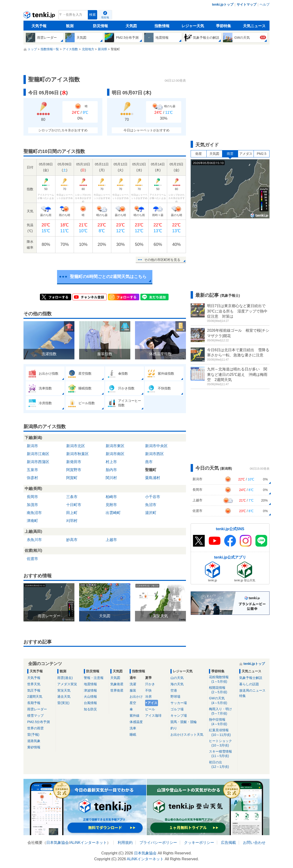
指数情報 (162, 26)
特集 (243, 696)
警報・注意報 (94, 678)
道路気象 (34, 741)
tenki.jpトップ (223, 4)
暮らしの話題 (249, 684)
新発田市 (74, 462)
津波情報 (90, 690)
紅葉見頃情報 (222, 733)
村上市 (111, 462)
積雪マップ (35, 716)
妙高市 (72, 540)
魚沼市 (151, 505)
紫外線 (135, 716)
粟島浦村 (153, 478)
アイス (152, 703)
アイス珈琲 (153, 716)
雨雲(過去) (65, 678)
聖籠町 (151, 470)
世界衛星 (117, 690)
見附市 (111, 505)
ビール (150, 709)
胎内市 (111, 470)
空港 (174, 690)
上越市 (111, 540)
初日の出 (222, 765)
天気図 (131, 26)
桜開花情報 (222, 690)
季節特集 (224, 26)
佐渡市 (32, 559)
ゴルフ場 (177, 709)
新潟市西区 (154, 454)
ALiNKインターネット (88, 843)
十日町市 (74, 505)
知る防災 (90, 709)
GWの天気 (222, 701)
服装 (133, 690)
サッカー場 (179, 703)
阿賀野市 (74, 470)
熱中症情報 (222, 722)
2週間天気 (35, 697)
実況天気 (64, 690)
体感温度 (136, 722)
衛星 (199, 154)
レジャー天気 (193, 26)
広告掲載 (228, 843)
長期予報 (34, 703)
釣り (174, 728)
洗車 (133, 728)
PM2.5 (262, 154)
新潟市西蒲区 (38, 462)
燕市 (149, 462)
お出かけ (136, 697)
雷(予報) (33, 735)
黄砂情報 (34, 747)
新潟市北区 (76, 446)
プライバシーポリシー (158, 843)
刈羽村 (72, 521)
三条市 (72, 497)
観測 (70, 26)
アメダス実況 (67, 684)
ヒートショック (222, 743)
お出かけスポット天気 (187, 735)
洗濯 (133, 684)
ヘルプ (265, 4)
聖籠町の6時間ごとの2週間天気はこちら (108, 277)
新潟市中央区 (156, 446)
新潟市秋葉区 (77, 454)
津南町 (32, 521)
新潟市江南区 (38, 454)
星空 (133, 703)
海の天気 (177, 684)
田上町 (72, 513)
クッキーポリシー (199, 843)
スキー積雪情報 (222, 754)
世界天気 (34, 684)
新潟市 (32, 446)
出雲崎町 (113, 513)
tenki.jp (40, 16)
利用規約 (125, 843)
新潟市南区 (115, 454)
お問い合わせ (254, 843)
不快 (148, 690)
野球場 (175, 697)
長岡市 (32, 497)
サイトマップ (247, 4)
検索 (93, 15)
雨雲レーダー (37, 709)
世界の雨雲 (35, 728)
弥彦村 (32, 478)
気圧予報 (34, 690)
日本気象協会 (58, 843)
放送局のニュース (252, 690)
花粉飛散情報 (222, 680)
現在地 (105, 17)
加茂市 (32, 505)
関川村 (111, 478)
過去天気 (64, 697)
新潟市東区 (115, 446)
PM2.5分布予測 (39, 722)
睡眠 (133, 735)
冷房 (148, 697)
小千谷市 (153, 497)
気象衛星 (117, 684)
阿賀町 (72, 478)
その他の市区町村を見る (162, 260)
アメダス (246, 154)
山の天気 (177, 678)
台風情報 (90, 703)
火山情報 (90, 697)
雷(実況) (63, 703)
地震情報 (90, 684)
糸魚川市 (34, 540)
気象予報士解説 (251, 678)
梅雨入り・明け (222, 711)
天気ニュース (254, 26)
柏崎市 (111, 497)
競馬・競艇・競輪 (184, 722)
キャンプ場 (179, 716)
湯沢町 (151, 513)
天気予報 (39, 26)
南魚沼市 (34, 513)
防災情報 (100, 26)
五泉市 (32, 470)
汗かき (150, 684)
